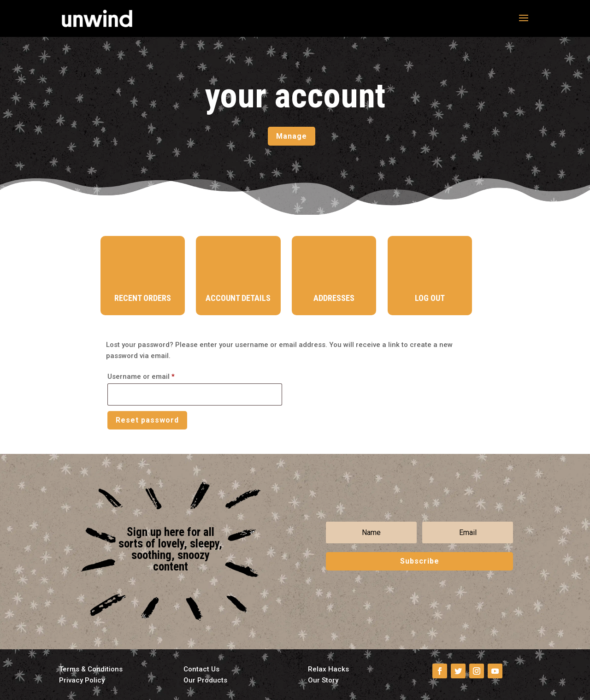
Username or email (156, 375)
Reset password (147, 420)
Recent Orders (143, 298)
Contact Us (201, 669)
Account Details (238, 298)
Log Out (430, 298)
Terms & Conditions (91, 669)
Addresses (334, 298)
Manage (292, 136)
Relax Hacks (328, 669)
